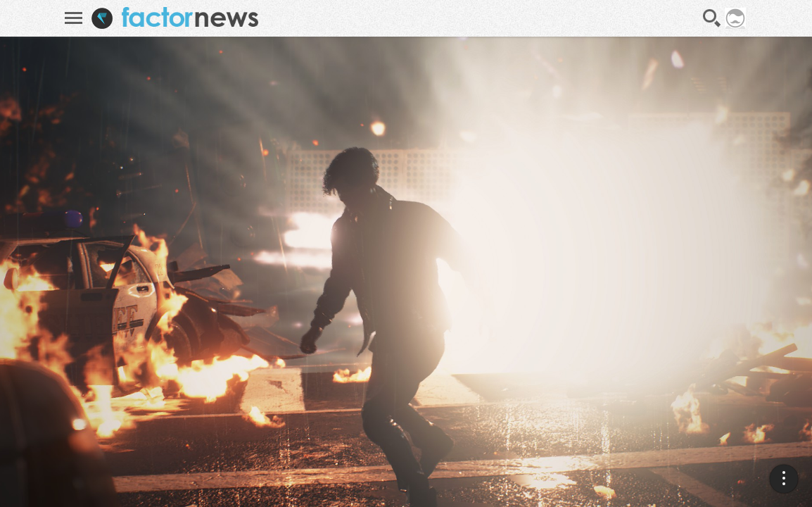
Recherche (712, 18)
